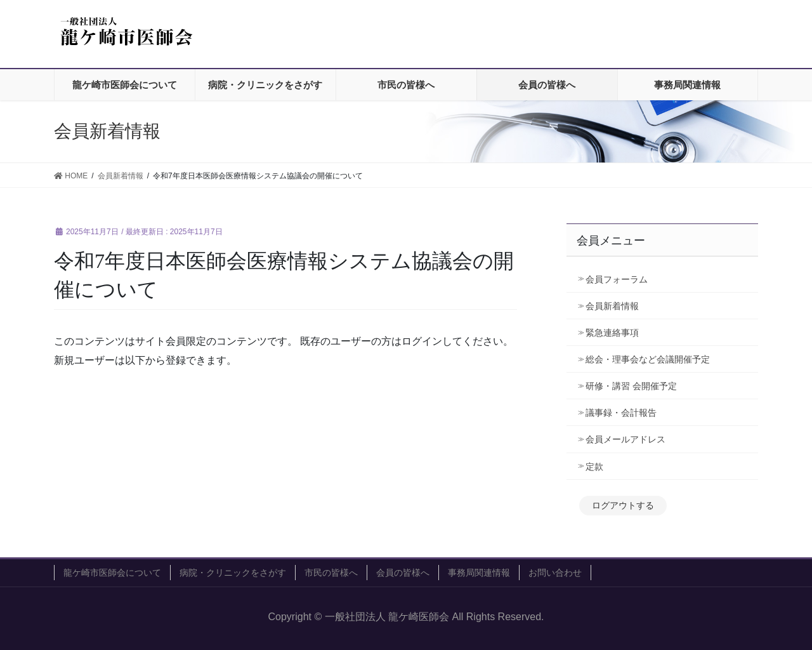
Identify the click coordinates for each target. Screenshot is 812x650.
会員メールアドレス (625, 439)
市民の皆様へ (331, 573)
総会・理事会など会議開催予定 (648, 359)
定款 (594, 467)
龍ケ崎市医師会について (112, 573)
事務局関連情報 (479, 573)
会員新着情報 (612, 306)
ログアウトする (623, 505)
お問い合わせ (555, 573)
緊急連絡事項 (612, 333)
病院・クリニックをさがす (233, 573)
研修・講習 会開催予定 (636, 386)
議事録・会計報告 (621, 413)
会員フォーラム (617, 279)
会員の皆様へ (403, 573)
